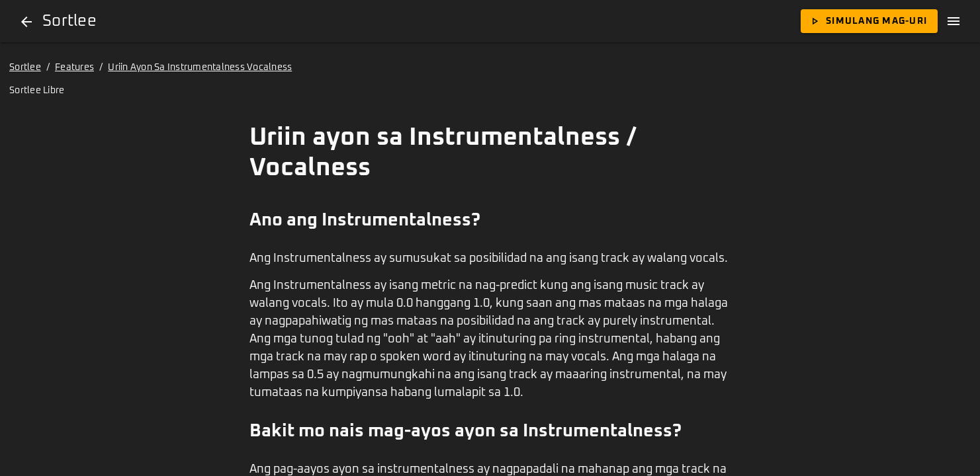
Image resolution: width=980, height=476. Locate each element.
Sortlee (25, 67)
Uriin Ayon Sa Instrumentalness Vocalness (200, 67)
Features (74, 67)
